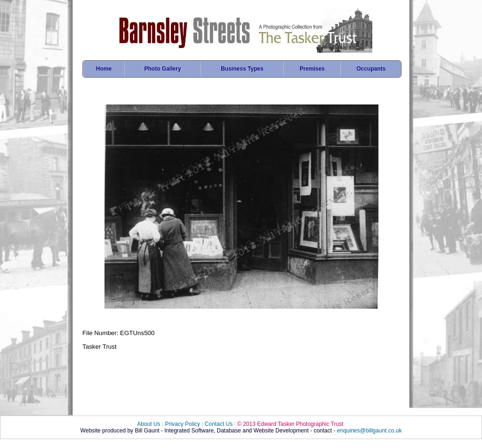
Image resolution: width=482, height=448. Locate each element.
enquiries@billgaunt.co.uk (370, 431)
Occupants (371, 69)
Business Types (242, 69)
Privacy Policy (182, 424)
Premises (312, 69)
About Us (149, 424)
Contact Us (219, 424)
